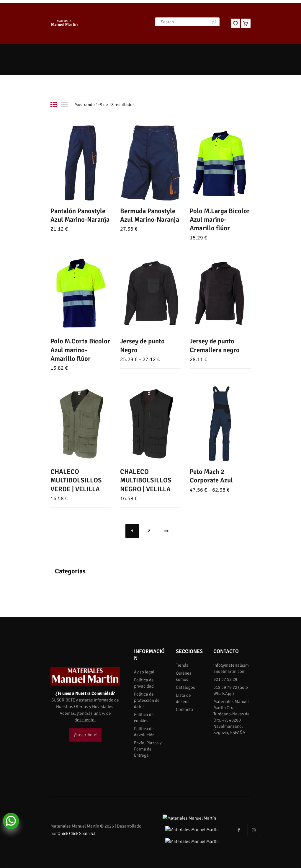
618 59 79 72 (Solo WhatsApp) (231, 690)
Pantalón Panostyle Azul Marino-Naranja (80, 215)
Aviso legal (144, 672)
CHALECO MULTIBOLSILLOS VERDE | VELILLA (76, 480)
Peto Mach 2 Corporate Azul (211, 476)
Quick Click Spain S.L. (78, 828)
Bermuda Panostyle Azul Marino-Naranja (150, 215)
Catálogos (185, 687)
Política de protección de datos (147, 700)
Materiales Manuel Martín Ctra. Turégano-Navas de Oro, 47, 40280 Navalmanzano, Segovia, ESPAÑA (232, 717)
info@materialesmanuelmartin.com (231, 668)
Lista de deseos (183, 698)
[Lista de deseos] (235, 23)
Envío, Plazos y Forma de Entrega (148, 749)
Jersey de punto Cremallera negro (215, 346)
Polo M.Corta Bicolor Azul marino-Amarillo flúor (80, 350)
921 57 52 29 (225, 679)
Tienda (182, 665)
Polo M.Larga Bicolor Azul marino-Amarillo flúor (220, 220)
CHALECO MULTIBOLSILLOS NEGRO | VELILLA (146, 480)
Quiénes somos (184, 676)
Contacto (184, 709)
